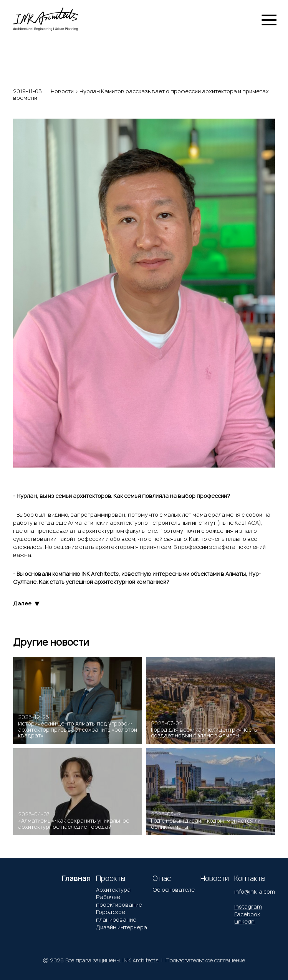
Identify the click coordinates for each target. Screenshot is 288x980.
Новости (62, 91)
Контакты (250, 879)
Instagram (248, 906)
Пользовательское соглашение (205, 960)
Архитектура (113, 890)
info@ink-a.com (255, 892)
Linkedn (244, 921)
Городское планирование (116, 916)
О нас (162, 879)
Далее (26, 604)
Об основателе (174, 890)
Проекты (111, 879)
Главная (76, 879)
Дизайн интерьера (122, 927)
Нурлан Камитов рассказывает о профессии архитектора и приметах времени (141, 95)
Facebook (247, 914)
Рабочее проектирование (119, 901)
